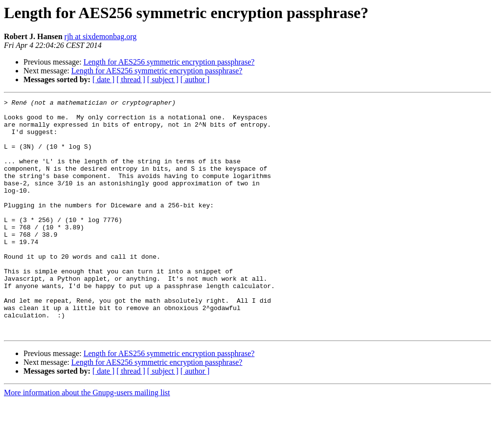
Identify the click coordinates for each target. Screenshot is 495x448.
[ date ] (103, 79)
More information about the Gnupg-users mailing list (87, 439)
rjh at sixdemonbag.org (101, 36)
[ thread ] (131, 79)
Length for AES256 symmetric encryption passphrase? (169, 62)
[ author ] (195, 79)
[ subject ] (163, 79)
